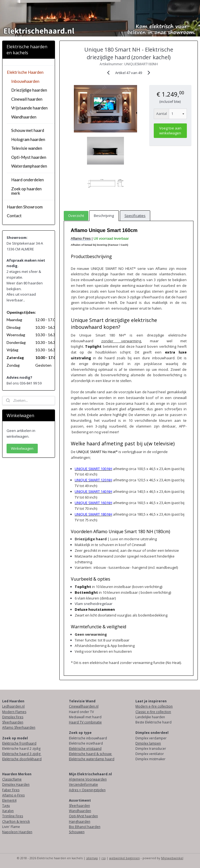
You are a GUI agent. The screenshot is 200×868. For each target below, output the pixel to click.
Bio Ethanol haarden (85, 827)
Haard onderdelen (27, 180)
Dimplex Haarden (16, 784)
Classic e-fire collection (153, 712)
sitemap (92, 858)
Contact (14, 216)
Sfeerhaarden (13, 722)
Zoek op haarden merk (26, 191)
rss (104, 858)
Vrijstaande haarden (29, 108)
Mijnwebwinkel (172, 858)
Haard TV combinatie (85, 722)
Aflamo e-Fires (13, 795)
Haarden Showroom (25, 207)
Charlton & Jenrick (16, 822)
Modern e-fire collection (154, 706)
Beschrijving (104, 216)
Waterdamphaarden (29, 166)
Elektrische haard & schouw (91, 754)
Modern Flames (14, 712)
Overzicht (76, 216)
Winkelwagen (22, 448)
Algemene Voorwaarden (88, 779)
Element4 (9, 800)
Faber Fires (11, 790)
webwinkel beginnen (124, 858)
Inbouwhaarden (25, 81)
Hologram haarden (28, 139)
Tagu (6, 806)
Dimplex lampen (148, 743)
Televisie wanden (27, 148)
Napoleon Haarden (17, 832)
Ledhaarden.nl (13, 706)
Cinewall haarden (27, 99)
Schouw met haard (28, 130)
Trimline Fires (13, 816)
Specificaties (135, 216)
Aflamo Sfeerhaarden (19, 727)
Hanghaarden (80, 822)
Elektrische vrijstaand (85, 749)
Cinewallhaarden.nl (84, 706)
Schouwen (77, 832)
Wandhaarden (24, 117)
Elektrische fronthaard (19, 743)
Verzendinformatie (83, 784)
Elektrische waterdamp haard (92, 759)
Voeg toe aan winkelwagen (170, 131)
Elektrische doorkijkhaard (22, 759)
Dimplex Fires (13, 717)
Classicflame (12, 779)
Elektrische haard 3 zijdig (22, 754)
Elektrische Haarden (25, 72)
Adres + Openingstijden (87, 790)
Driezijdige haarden (29, 90)
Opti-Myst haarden (29, 157)
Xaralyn (8, 811)
